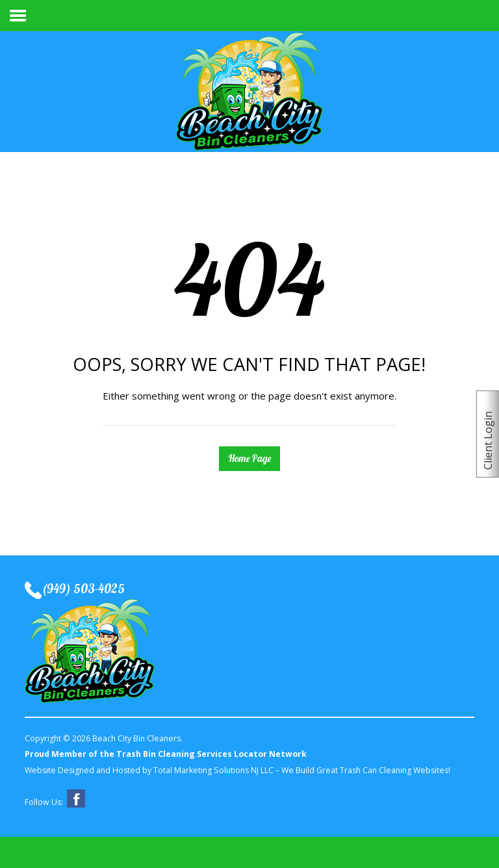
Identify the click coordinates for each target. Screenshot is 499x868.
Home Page (249, 458)
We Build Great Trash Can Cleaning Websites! (366, 770)
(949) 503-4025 (83, 589)
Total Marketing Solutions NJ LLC (213, 770)
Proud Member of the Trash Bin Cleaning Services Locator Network (166, 754)
